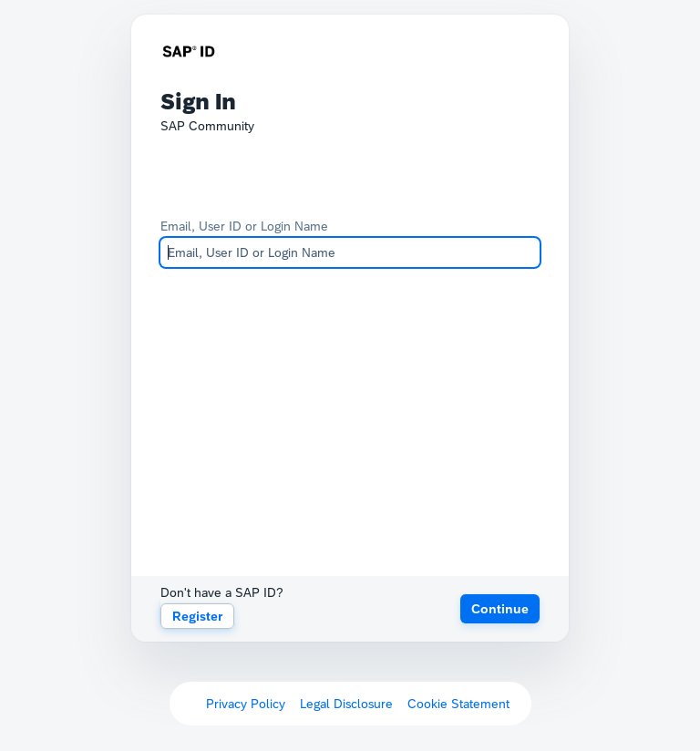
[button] (500, 609)
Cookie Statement (458, 704)
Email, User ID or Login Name (244, 226)
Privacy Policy (246, 704)
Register (197, 616)
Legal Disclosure (346, 704)
